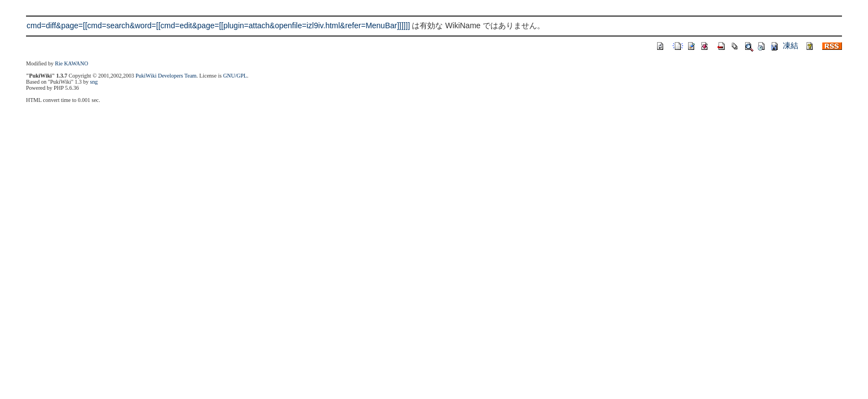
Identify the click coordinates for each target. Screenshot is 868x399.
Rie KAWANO (71, 63)
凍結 (790, 45)
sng (94, 82)
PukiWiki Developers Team (166, 76)
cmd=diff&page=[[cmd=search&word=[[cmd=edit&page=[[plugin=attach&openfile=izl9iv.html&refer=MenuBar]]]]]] (218, 25)
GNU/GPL (235, 76)
